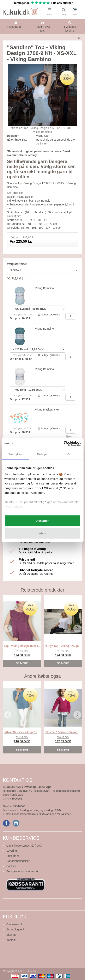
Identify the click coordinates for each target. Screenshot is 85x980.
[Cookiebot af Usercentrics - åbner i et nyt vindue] (64, 443)
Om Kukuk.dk (15, 924)
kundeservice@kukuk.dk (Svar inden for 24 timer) (42, 814)
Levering (12, 851)
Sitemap (11, 935)
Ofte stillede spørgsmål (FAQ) (24, 846)
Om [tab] (70, 454)
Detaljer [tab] (43, 454)
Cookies (11, 866)
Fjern (69, 436)
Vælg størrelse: (17, 264)
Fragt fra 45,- (15, 27)
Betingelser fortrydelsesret (22, 871)
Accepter (42, 521)
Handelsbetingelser (18, 861)
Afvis (42, 533)
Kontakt (11, 940)
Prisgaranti (13, 856)
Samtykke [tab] (15, 454)
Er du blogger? (15, 929)
